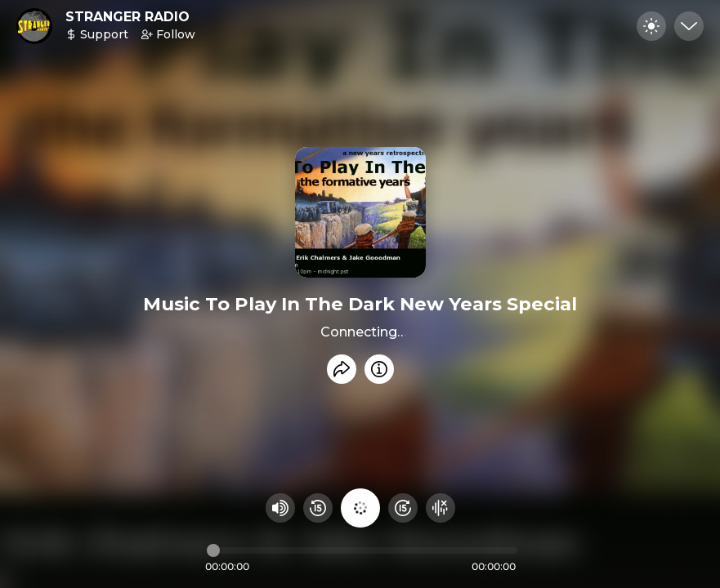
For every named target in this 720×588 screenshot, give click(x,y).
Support (97, 34)
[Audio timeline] (362, 550)
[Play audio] (360, 508)
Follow (168, 34)
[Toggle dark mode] (651, 26)
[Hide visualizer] (440, 508)
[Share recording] (342, 369)
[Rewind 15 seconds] (318, 508)
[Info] (379, 369)
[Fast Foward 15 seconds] (403, 508)
